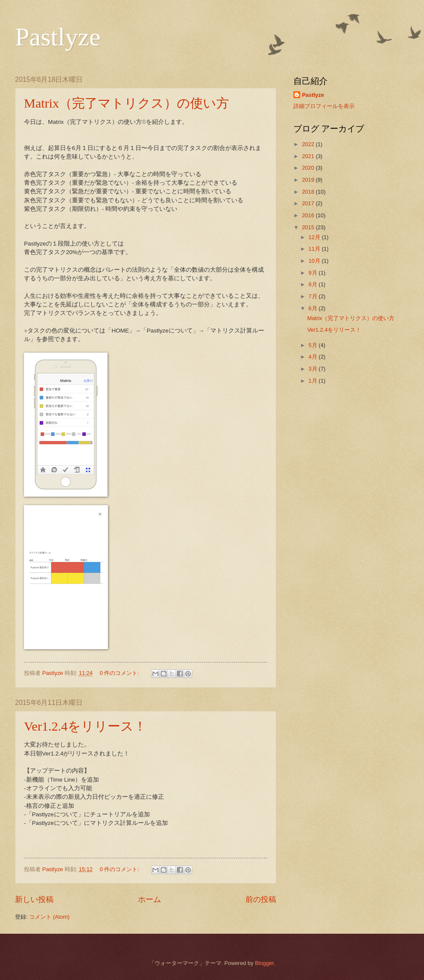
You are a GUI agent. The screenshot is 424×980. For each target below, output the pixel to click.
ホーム (149, 899)
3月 (314, 369)
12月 (315, 237)
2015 (309, 227)
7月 (314, 296)
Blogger (264, 963)
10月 (315, 261)
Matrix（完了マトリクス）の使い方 (127, 103)
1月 (314, 381)
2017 (309, 203)
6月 (314, 308)
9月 (314, 273)
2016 (309, 215)
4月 (314, 357)
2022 (309, 144)
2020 (309, 168)
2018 (309, 192)
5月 (314, 345)
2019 (309, 180)
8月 (314, 284)
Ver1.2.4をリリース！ (85, 726)
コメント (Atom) (49, 917)
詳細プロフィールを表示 (324, 106)
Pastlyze (58, 37)
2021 (309, 156)
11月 (315, 249)
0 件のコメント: (120, 673)
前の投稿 (261, 899)
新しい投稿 (34, 899)
